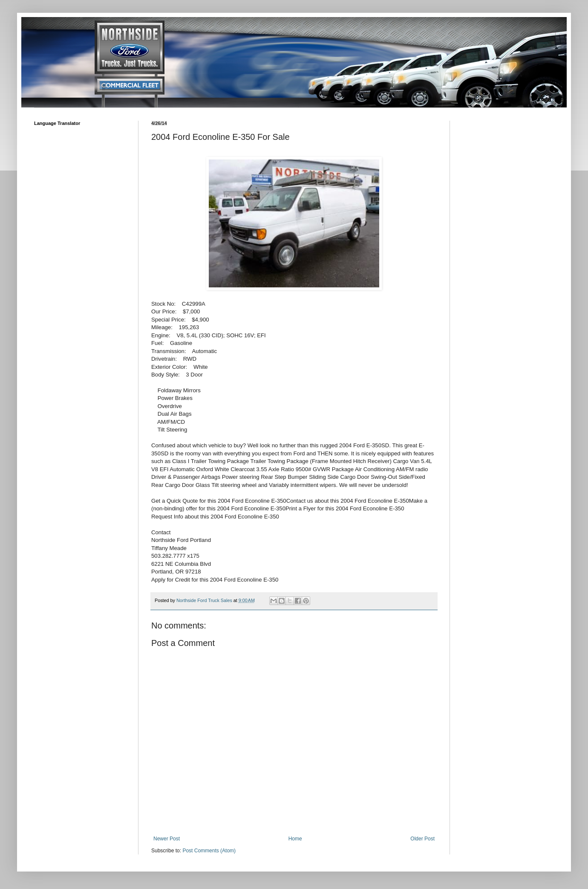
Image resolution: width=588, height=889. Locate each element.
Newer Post (167, 839)
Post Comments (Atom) (209, 851)
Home (295, 839)
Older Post (422, 839)
